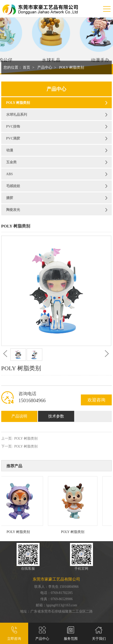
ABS (10, 174)
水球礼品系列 (17, 115)
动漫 (10, 150)
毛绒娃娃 (13, 186)
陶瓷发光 (13, 210)
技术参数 (56, 416)
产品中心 (45, 67)
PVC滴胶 (13, 138)
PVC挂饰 (13, 126)
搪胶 (10, 198)
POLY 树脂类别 (72, 67)
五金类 (11, 162)
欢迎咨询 (96, 400)
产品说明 (19, 416)
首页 (26, 67)
